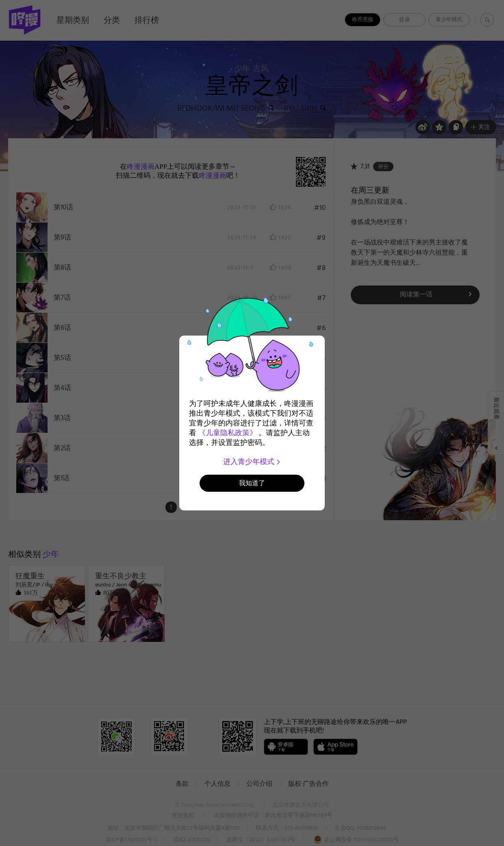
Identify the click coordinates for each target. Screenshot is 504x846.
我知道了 (252, 483)
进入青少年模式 (252, 462)
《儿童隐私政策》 (228, 433)
